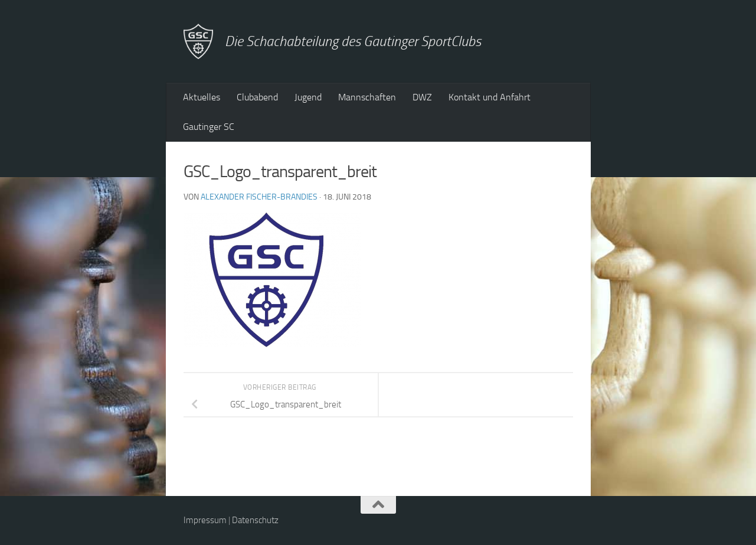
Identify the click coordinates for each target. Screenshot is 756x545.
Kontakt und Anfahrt (490, 97)
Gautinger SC (209, 127)
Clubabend (257, 97)
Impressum (205, 520)
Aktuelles (202, 97)
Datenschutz (255, 520)
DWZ (422, 97)
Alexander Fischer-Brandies (259, 197)
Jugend (308, 97)
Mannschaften (367, 97)
